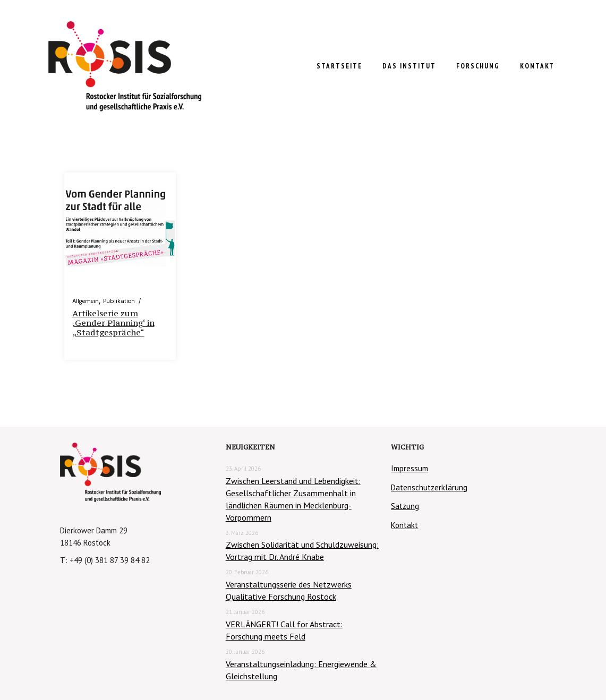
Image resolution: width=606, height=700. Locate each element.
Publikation (119, 301)
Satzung (405, 506)
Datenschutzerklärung (429, 487)
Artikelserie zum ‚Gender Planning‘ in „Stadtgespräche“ (113, 323)
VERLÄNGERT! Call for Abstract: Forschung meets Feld (284, 630)
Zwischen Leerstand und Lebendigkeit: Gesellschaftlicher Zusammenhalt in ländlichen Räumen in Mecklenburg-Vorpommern (293, 499)
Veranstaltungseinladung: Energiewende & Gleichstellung (301, 670)
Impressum (409, 468)
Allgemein (86, 301)
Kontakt (404, 525)
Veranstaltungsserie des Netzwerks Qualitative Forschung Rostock (289, 590)
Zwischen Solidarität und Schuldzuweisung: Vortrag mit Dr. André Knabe (302, 551)
